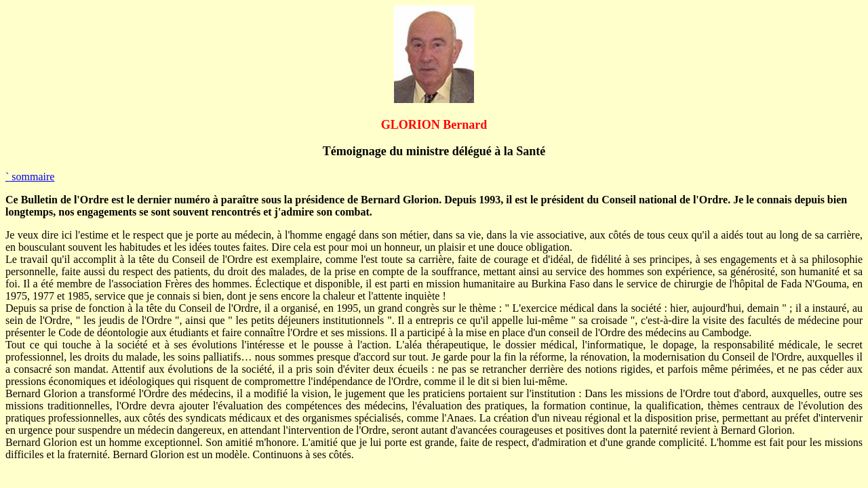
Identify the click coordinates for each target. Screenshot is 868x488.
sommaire (30, 177)
